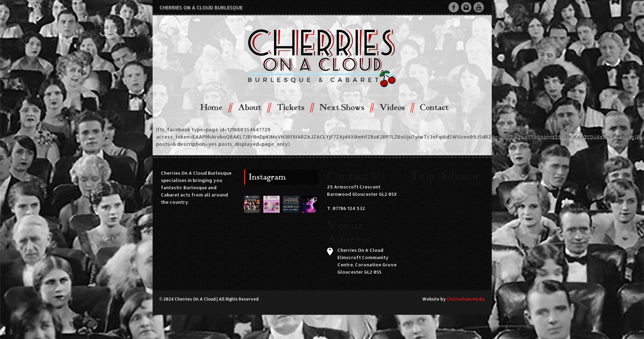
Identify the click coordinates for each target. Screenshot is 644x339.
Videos (397, 107)
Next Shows (346, 107)
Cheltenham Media (466, 299)
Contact (434, 108)
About (254, 107)
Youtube (479, 7)
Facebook (454, 7)
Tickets (295, 107)
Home (216, 107)
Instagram (466, 7)
